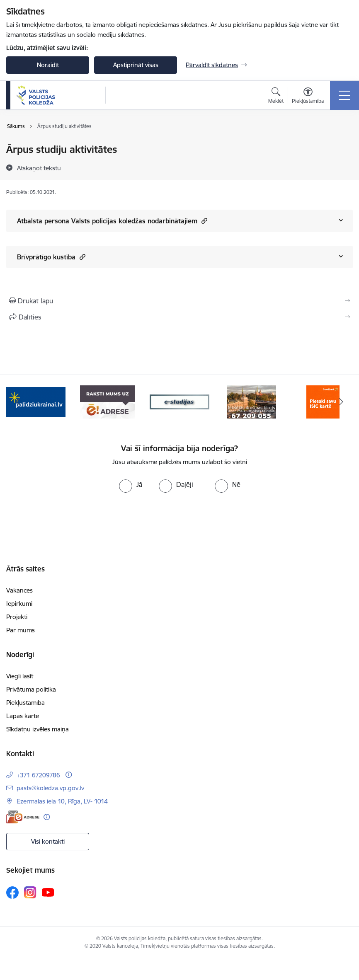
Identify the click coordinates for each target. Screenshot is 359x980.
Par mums (21, 630)
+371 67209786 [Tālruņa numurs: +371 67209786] (38, 775)
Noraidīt (48, 65)
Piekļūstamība (25, 703)
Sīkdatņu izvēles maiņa (38, 729)
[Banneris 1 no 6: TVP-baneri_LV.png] (36, 401)
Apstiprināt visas (136, 65)
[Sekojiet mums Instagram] (30, 892)
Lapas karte (23, 716)
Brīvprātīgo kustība (51, 257)
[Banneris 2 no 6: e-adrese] (108, 401)
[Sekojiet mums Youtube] (48, 892)
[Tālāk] (341, 402)
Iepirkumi (19, 604)
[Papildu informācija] (69, 775)
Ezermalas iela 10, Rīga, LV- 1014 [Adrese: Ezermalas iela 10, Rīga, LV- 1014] (62, 801)
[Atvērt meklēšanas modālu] (276, 97)
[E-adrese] (23, 817)
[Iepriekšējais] (18, 402)
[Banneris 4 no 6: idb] (251, 401)
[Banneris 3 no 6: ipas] (179, 401)
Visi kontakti (48, 841)
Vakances (19, 590)
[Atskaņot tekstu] (39, 168)
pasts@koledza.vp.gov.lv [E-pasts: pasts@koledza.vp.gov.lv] (50, 788)
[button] (203, 221)
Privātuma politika (31, 689)
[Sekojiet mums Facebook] (12, 893)
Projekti (17, 617)
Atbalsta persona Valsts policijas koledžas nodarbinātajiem (112, 221)
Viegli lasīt (20, 676)
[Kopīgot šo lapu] (179, 317)
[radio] (131, 484)
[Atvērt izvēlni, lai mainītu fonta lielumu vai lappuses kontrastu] (308, 97)
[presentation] (179, 524)
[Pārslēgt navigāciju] (344, 95)
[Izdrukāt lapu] (179, 301)
